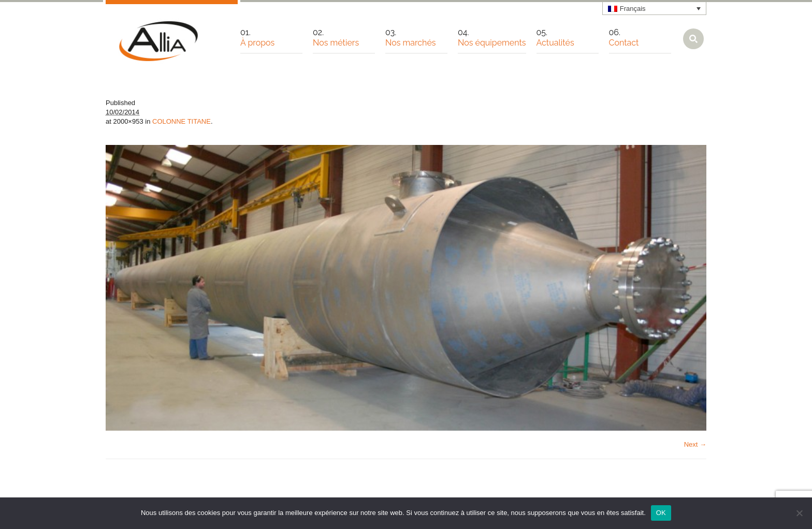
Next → (695, 444)
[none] (655, 8)
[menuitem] (655, 8)
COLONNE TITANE (182, 121)
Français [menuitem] (633, 9)
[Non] (799, 513)
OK (661, 513)
